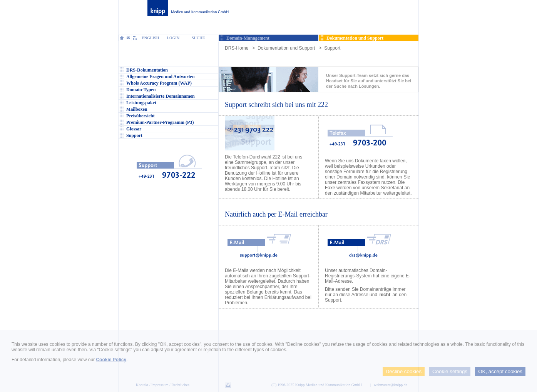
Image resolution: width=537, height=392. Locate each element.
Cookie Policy (111, 360)
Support (332, 48)
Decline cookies (404, 371)
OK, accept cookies (500, 371)
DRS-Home (237, 48)
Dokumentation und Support (286, 48)
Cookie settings (450, 371)
